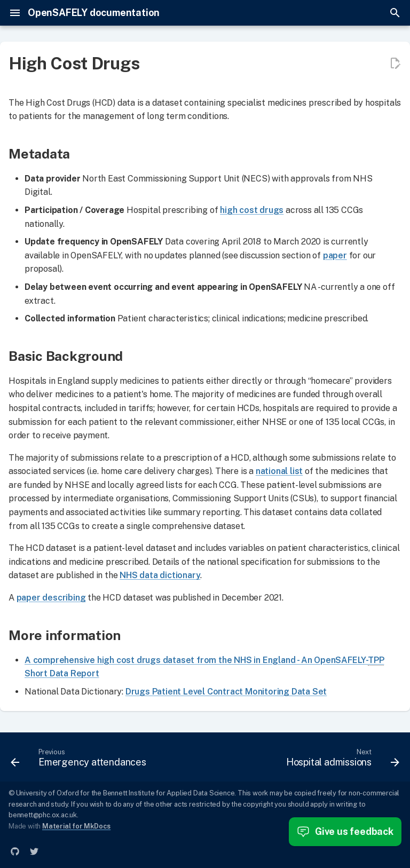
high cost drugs (252, 210)
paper (335, 255)
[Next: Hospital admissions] (341, 760)
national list (279, 471)
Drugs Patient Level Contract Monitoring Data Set (226, 692)
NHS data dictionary (160, 575)
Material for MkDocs (76, 826)
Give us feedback (345, 832)
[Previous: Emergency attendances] (80, 760)
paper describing (51, 598)
